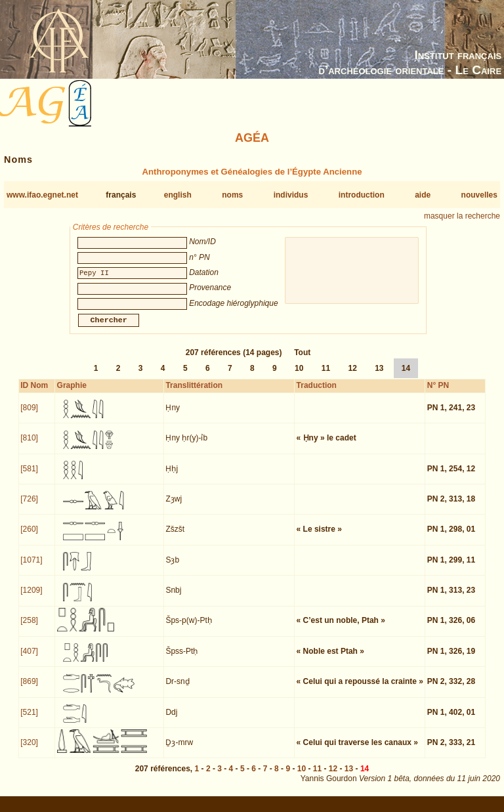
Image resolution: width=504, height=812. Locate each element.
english (178, 195)
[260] (29, 537)
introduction (362, 195)
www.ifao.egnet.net (42, 195)
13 (379, 376)
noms (232, 195)
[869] (29, 689)
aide (423, 195)
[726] (29, 507)
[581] (29, 477)
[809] (29, 416)
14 (406, 376)
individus (291, 195)
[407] (29, 659)
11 (326, 376)
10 (299, 376)
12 (352, 376)
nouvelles (479, 195)
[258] (29, 628)
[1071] (31, 568)
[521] (29, 720)
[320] (29, 750)
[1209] (31, 598)
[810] (29, 446)
